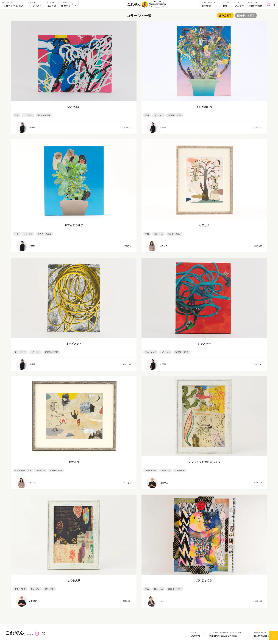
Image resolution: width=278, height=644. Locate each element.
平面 (17, 115)
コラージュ (28, 115)
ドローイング (20, 352)
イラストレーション (23, 470)
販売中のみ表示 (246, 15)
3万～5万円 (180, 470)
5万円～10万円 (44, 115)
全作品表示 (225, 15)
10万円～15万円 (175, 115)
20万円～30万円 (44, 234)
